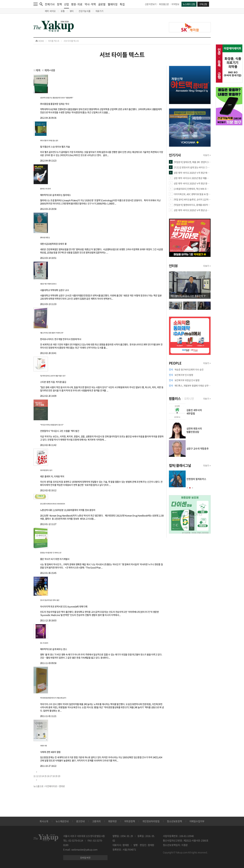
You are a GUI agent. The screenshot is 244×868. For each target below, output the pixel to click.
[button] (187, 488)
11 (35, 776)
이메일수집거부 (197, 821)
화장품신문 (164, 4)
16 (48, 776)
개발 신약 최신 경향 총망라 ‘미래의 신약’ (52, 333)
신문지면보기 (151, 4)
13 (40, 776)
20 (59, 776)
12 (37, 776)
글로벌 (102, 4)
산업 (67, 5)
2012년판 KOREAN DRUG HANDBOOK (53, 504)
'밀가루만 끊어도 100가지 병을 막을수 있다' (53, 376)
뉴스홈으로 (38, 786)
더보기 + (207, 155)
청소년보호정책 (174, 821)
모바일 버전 (85, 858)
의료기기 (99, 11)
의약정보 (175, 4)
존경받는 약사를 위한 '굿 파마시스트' (51, 553)
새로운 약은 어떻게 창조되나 (48, 284)
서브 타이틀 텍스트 (71, 41)
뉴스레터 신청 (189, 4)
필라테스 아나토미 (45, 189)
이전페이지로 (51, 786)
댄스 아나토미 (44, 643)
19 (56, 776)
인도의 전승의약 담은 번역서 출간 (50, 600)
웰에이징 (113, 4)
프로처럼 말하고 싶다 (46, 470)
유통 (63, 11)
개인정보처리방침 (151, 821)
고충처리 (96, 821)
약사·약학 (90, 4)
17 (51, 776)
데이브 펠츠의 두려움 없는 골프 (49, 141)
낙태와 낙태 (44, 746)
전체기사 (50, 4)
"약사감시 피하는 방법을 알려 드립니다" (52, 425)
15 (45, 776)
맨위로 (62, 786)
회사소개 (44, 821)
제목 (38, 70)
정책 (59, 4)
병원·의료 (77, 4)
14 (43, 776)
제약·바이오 (50, 11)
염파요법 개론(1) (45, 238)
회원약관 (112, 821)
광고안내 (80, 821)
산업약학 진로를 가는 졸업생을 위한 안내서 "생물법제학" (57, 98)
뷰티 (72, 11)
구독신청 (203, 4)
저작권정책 (130, 821)
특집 (122, 4)
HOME (40, 41)
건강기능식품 (85, 11)
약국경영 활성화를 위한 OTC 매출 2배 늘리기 (53, 698)
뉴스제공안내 (62, 821)
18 (54, 776)
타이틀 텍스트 (54, 41)
